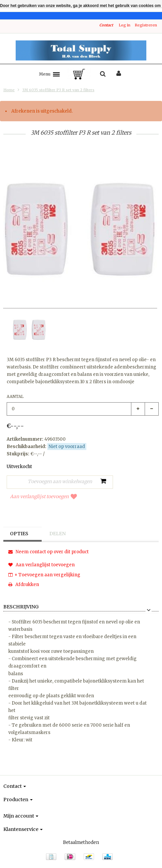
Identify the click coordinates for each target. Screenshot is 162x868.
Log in (124, 25)
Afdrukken (24, 585)
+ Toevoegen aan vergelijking (44, 575)
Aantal (15, 396)
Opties (19, 534)
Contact (106, 25)
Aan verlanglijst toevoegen (43, 496)
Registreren (146, 25)
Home (9, 90)
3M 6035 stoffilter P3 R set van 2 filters (58, 90)
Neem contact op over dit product (48, 552)
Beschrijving (21, 607)
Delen (57, 534)
